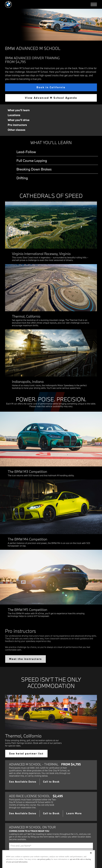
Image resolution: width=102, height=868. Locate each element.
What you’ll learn (19, 110)
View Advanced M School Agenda (51, 98)
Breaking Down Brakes (34, 169)
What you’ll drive (19, 120)
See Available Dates (23, 782)
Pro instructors (17, 125)
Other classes (17, 130)
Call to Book (51, 782)
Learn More (74, 813)
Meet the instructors (25, 659)
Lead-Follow (26, 152)
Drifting (22, 178)
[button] (94, 4)
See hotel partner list (26, 754)
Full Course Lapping (32, 161)
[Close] (91, 856)
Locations (14, 115)
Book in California (51, 87)
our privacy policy (44, 862)
